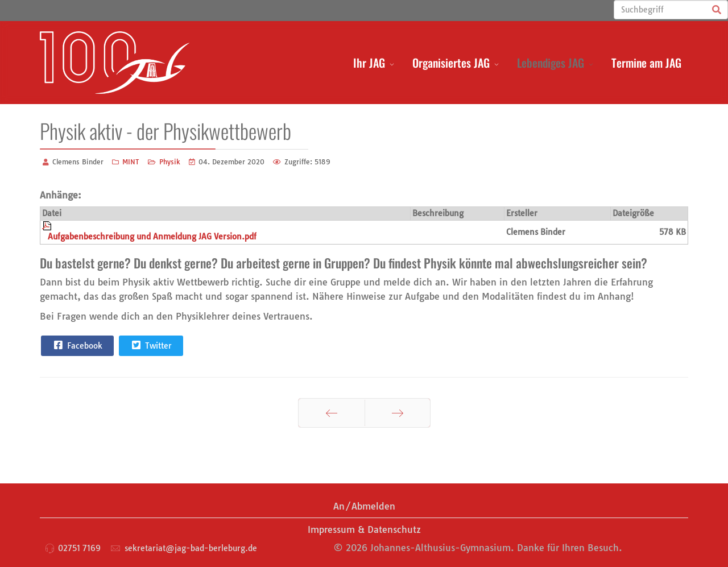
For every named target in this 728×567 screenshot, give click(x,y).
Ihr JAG (369, 63)
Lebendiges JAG (551, 63)
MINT (131, 162)
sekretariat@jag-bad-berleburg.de (191, 548)
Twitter (150, 345)
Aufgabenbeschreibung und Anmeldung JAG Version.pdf (152, 237)
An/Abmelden (364, 506)
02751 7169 (79, 548)
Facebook (77, 345)
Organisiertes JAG (451, 63)
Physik (170, 162)
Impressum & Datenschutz (364, 529)
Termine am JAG (646, 63)
